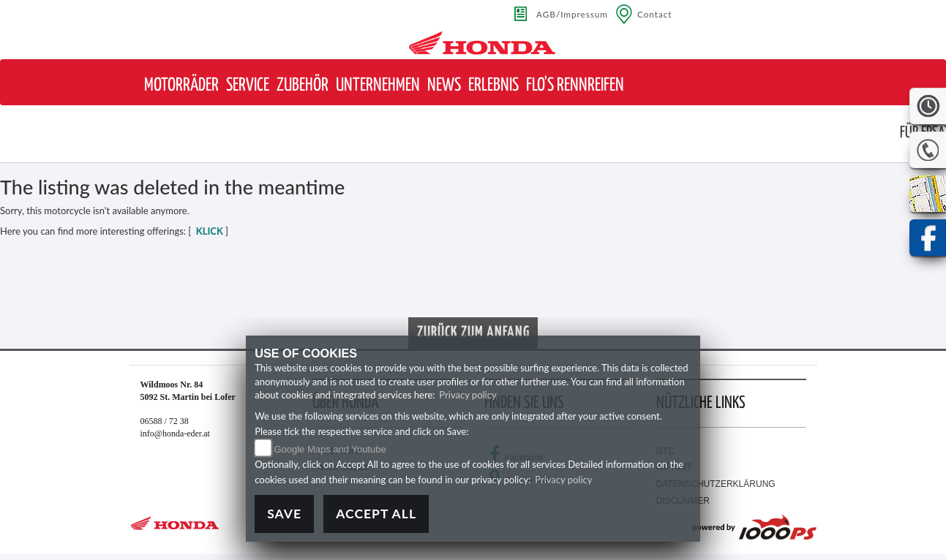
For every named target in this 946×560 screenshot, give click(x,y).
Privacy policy (468, 395)
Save (284, 514)
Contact (655, 14)
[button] (181, 86)
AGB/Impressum (572, 14)
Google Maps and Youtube (330, 449)
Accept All (376, 514)
